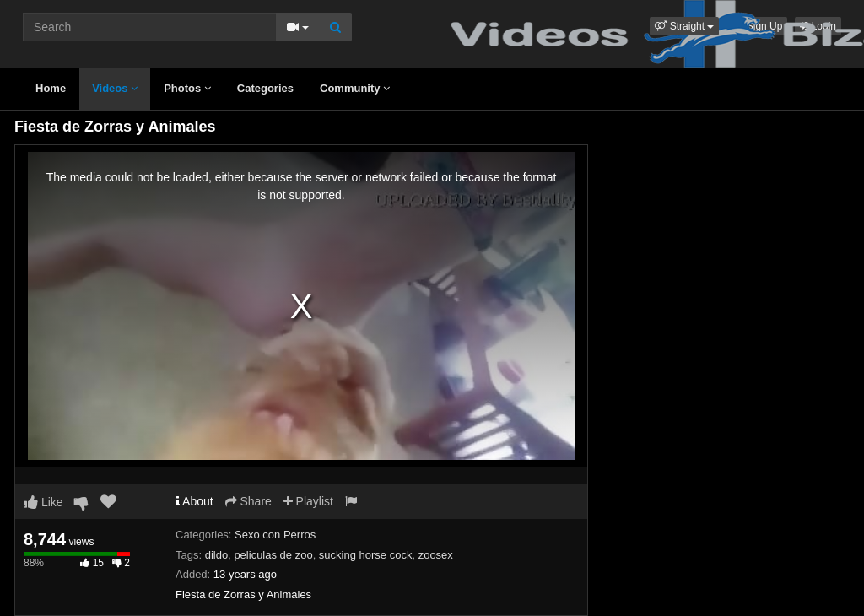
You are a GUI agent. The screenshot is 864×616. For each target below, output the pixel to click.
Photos (187, 88)
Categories (265, 88)
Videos (115, 88)
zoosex (436, 555)
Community (355, 88)
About (194, 501)
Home (51, 88)
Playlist (308, 501)
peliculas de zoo (273, 555)
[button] (684, 26)
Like (43, 502)
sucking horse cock (366, 555)
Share (248, 501)
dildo (216, 555)
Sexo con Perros (275, 535)
